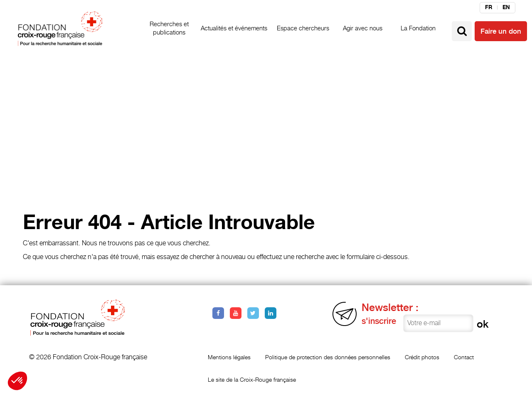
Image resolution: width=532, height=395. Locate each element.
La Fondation (418, 28)
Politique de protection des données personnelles (328, 357)
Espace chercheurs (303, 28)
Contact (464, 357)
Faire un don (501, 31)
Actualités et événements (234, 28)
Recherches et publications (169, 28)
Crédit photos (422, 357)
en (506, 7)
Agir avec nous (363, 28)
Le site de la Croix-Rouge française (252, 379)
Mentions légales (229, 357)
